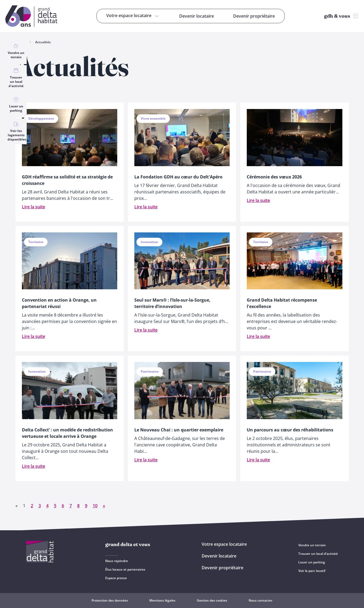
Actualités (43, 42)
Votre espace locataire (224, 544)
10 (95, 506)
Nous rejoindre (117, 561)
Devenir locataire (219, 556)
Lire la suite (34, 207)
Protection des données (110, 600)
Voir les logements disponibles (17, 131)
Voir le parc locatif (312, 571)
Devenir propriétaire (222, 568)
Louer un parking (16, 105)
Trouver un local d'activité (16, 78)
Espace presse (116, 578)
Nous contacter (261, 600)
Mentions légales (162, 600)
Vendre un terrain (16, 51)
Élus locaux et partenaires (125, 569)
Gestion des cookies (212, 600)
